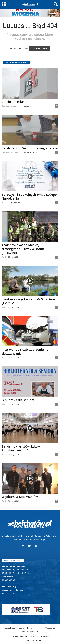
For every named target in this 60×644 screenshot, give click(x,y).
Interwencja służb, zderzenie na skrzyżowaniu (25, 351)
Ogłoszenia (50, 628)
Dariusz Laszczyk (10, 106)
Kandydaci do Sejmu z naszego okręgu (30, 148)
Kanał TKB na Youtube (30, 632)
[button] (55, 4)
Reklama (31, 628)
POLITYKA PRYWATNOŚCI (30, 640)
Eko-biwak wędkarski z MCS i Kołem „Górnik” (28, 301)
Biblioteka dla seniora (18, 400)
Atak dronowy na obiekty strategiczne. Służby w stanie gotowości (23, 249)
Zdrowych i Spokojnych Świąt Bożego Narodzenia (29, 197)
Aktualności (10, 628)
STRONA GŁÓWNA (39, 49)
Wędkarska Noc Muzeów (20, 497)
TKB (40, 628)
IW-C (4, 203)
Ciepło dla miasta (15, 102)
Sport (21, 628)
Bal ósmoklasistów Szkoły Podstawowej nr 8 (21, 448)
